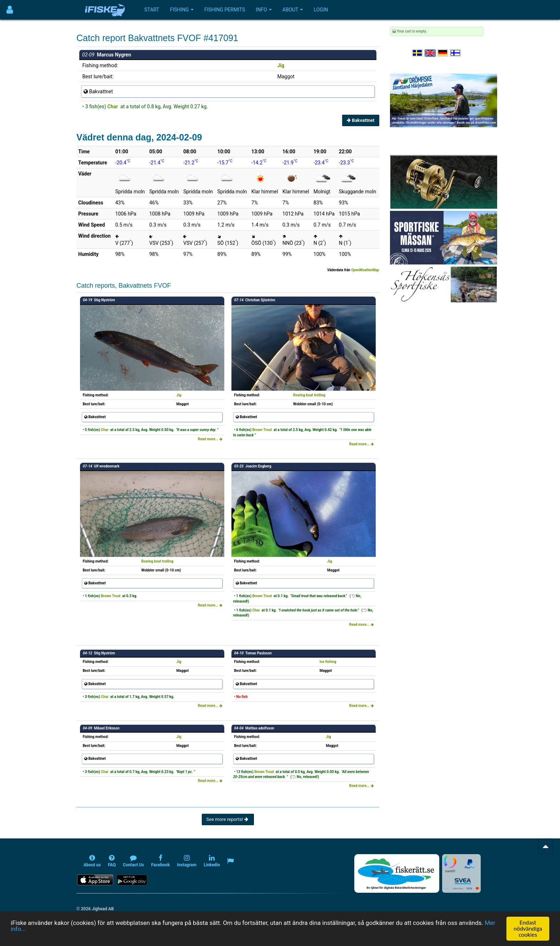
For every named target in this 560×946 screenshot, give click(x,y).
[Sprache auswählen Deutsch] (443, 53)
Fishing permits (225, 10)
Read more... (210, 439)
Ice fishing (328, 662)
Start (152, 10)
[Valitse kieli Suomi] (456, 53)
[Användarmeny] (10, 10)
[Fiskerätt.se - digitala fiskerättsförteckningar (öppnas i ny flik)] (397, 873)
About (293, 10)
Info (264, 10)
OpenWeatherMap (365, 270)
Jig (281, 65)
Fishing (182, 10)
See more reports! (228, 819)
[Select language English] (430, 53)
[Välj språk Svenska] (418, 53)
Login (321, 10)
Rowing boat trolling (309, 395)
